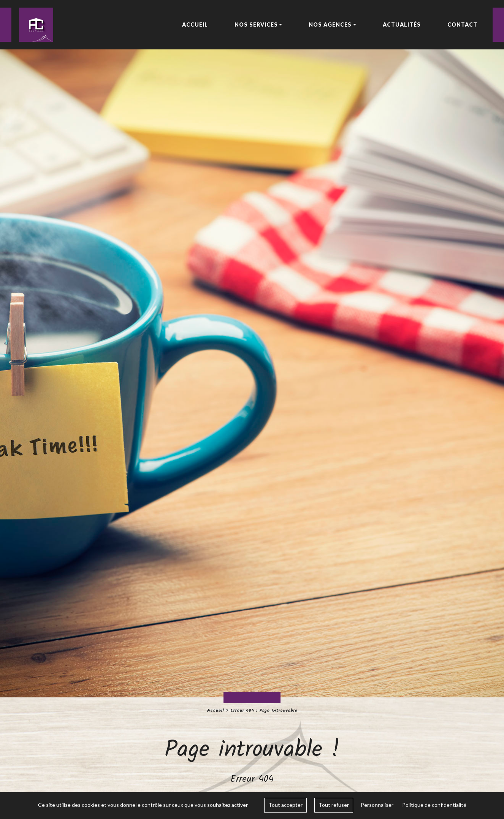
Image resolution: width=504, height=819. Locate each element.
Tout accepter (285, 805)
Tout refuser (334, 805)
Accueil (215, 710)
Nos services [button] (256, 25)
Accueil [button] (195, 25)
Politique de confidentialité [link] (434, 805)
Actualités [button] (402, 25)
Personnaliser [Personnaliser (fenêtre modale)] (377, 805)
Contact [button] (462, 25)
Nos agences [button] (330, 25)
